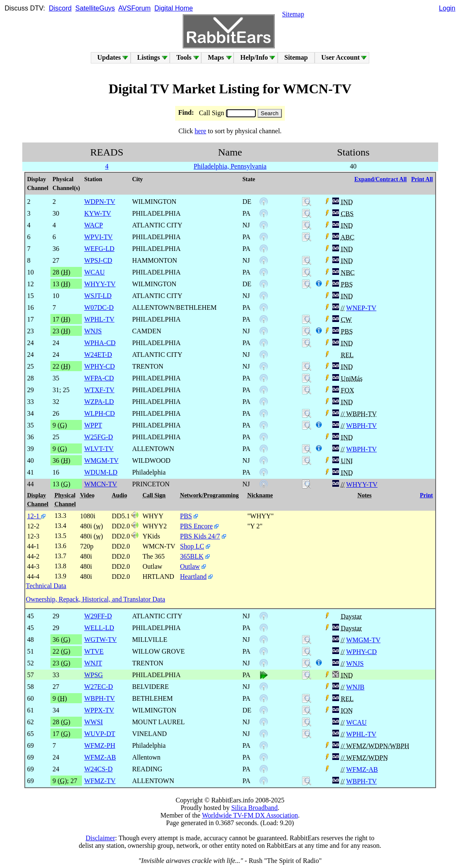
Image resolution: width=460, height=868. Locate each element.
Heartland (193, 576)
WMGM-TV (363, 640)
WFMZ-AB (362, 769)
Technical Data (46, 586)
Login (447, 8)
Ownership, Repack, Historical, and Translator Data (96, 599)
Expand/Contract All (380, 179)
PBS (186, 516)
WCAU (356, 722)
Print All (422, 179)
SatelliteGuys (95, 8)
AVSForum (135, 8)
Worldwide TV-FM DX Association (250, 815)
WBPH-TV (361, 426)
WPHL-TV (361, 734)
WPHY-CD (361, 652)
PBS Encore (197, 526)
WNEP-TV (361, 308)
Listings (149, 57)
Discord (60, 8)
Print (426, 495)
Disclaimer (100, 838)
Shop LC (192, 546)
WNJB (355, 687)
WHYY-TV (362, 484)
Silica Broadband (254, 808)
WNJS (355, 664)
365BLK (192, 556)
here (200, 131)
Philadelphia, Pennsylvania (230, 166)
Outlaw (190, 566)
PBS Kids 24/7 (200, 536)
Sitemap (293, 14)
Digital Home (174, 8)
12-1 (36, 516)
